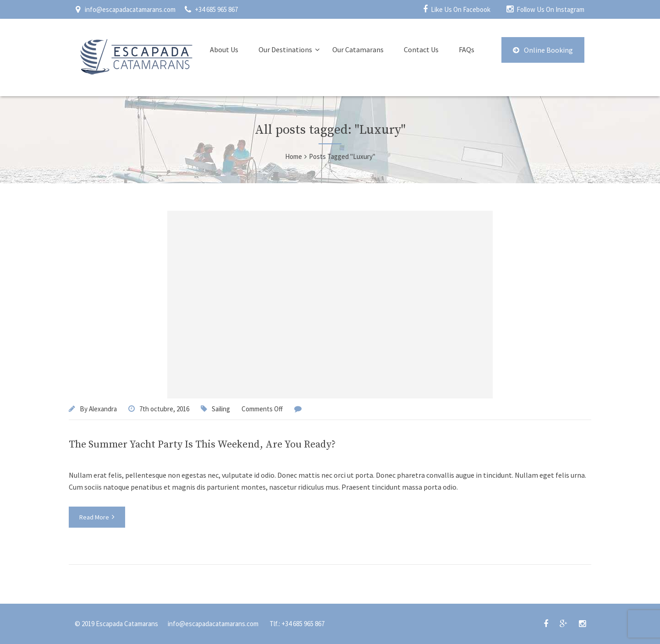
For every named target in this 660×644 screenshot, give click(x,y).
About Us (224, 49)
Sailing (221, 409)
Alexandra (103, 409)
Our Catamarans (358, 49)
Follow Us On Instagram (550, 9)
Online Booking (543, 50)
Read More (97, 517)
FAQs (467, 49)
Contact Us (421, 49)
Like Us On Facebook (461, 9)
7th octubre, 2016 (164, 409)
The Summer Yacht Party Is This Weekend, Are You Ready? (202, 445)
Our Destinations (285, 49)
